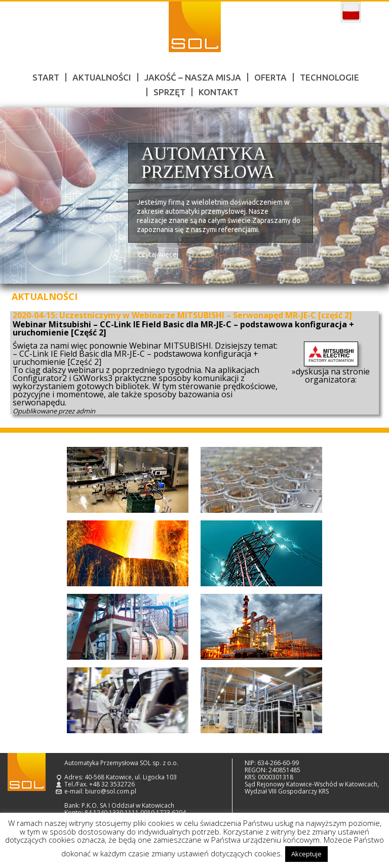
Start (46, 77)
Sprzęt (169, 92)
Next (370, 196)
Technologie (329, 77)
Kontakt (219, 92)
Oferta (270, 77)
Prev (19, 196)
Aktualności (102, 77)
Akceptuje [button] (306, 854)
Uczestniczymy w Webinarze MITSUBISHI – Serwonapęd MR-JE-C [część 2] (206, 315)
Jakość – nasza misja (193, 77)
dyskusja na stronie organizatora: (333, 375)
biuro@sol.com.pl (111, 791)
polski (351, 12)
